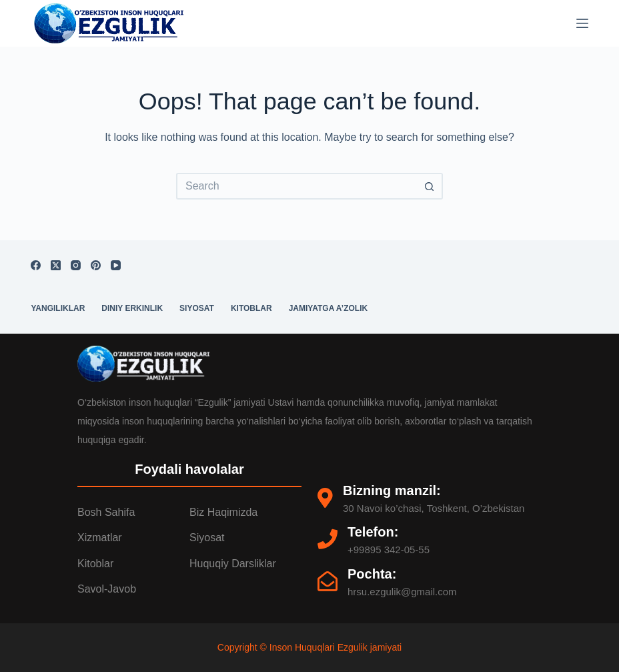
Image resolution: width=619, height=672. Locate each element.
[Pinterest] (96, 265)
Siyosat (207, 538)
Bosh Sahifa (106, 512)
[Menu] (582, 23)
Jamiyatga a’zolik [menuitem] (328, 308)
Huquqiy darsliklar (233, 564)
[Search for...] (296, 186)
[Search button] (430, 186)
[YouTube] (116, 265)
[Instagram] (76, 265)
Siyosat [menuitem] (197, 308)
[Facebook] (36, 265)
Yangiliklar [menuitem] (58, 308)
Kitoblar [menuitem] (251, 308)
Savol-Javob (107, 589)
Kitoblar (95, 564)
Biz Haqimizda (223, 512)
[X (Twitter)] (56, 265)
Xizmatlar (100, 538)
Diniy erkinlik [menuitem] (132, 308)
